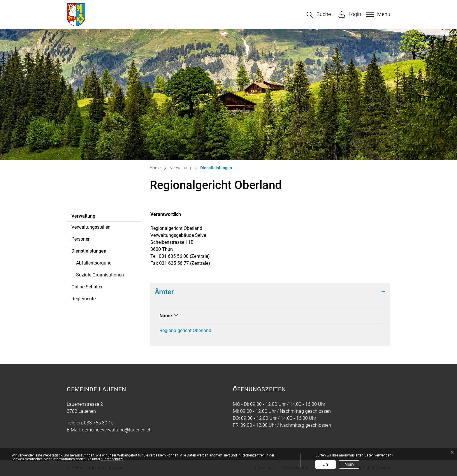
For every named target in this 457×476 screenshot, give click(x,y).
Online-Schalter (87, 287)
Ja (326, 464)
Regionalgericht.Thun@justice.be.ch (320, 330)
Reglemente (84, 299)
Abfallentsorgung (94, 263)
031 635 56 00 (250, 330)
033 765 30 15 (99, 423)
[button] (319, 15)
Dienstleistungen (89, 253)
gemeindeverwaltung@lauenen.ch (117, 430)
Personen (81, 239)
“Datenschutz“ (112, 459)
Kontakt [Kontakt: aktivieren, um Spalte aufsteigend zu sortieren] (291, 316)
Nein (349, 464)
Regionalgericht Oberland (185, 330)
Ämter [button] (164, 292)
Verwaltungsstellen (91, 227)
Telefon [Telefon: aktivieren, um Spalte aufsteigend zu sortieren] (244, 316)
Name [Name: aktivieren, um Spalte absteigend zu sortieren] (166, 316)
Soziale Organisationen (100, 275)
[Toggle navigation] (378, 14)
